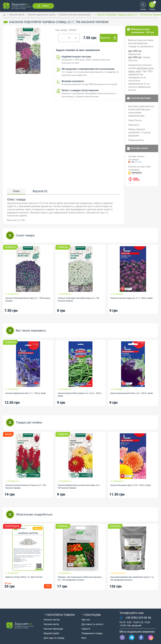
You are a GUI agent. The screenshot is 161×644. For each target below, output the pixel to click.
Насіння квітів (17, 15)
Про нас (86, 620)
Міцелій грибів (51, 633)
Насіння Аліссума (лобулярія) (75, 15)
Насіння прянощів (53, 629)
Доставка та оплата (92, 624)
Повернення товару (92, 633)
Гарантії (86, 629)
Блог (84, 638)
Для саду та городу (54, 638)
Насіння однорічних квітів (42, 15)
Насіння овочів (52, 620)
